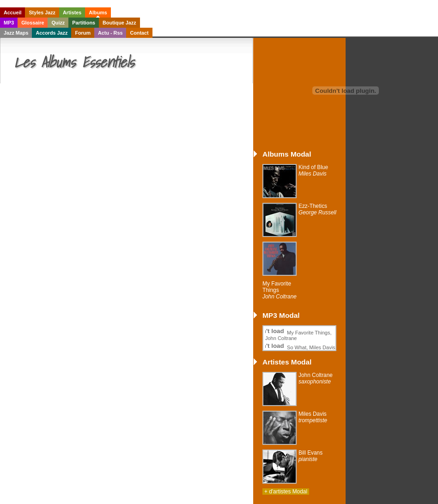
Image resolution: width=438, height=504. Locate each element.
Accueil (12, 12)
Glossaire (33, 23)
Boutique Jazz (119, 23)
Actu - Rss (110, 33)
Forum (83, 33)
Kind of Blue (313, 170)
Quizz (58, 23)
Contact (139, 33)
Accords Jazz (52, 33)
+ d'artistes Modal (286, 492)
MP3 (9, 23)
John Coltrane (316, 378)
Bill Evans (310, 456)
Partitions (84, 23)
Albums (98, 12)
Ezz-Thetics (317, 209)
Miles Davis (313, 417)
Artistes (72, 12)
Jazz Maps (16, 33)
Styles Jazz (42, 12)
